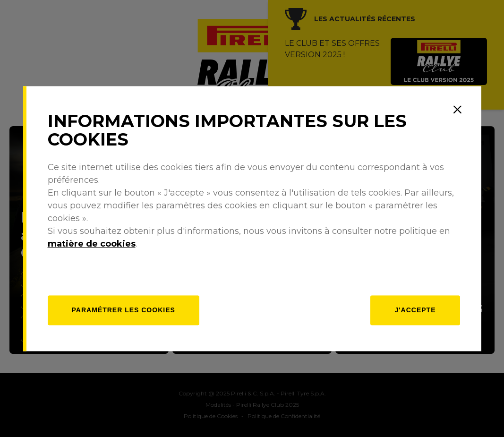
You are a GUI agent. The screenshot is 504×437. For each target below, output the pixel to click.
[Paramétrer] (124, 310)
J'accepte (415, 310)
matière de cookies (92, 244)
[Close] (458, 110)
